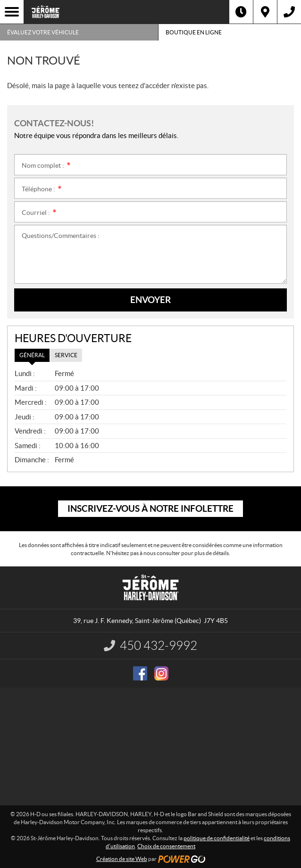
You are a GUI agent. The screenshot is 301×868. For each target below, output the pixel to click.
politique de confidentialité (217, 838)
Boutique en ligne (194, 32)
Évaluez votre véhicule (43, 32)
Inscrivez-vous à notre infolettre (150, 508)
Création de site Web (122, 859)
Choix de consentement (166, 846)
